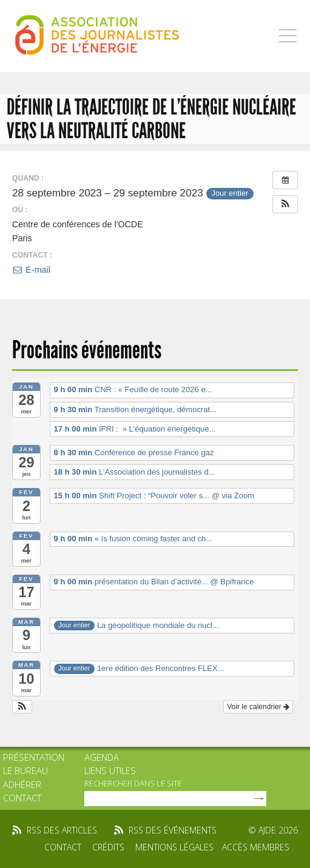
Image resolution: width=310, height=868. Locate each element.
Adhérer (22, 784)
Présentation (34, 757)
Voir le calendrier (258, 707)
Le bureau (25, 770)
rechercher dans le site (133, 783)
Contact (22, 798)
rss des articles (62, 830)
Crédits (108, 847)
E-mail (31, 270)
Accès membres (256, 847)
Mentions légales (174, 847)
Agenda (102, 757)
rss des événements (173, 830)
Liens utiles (110, 770)
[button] (285, 204)
